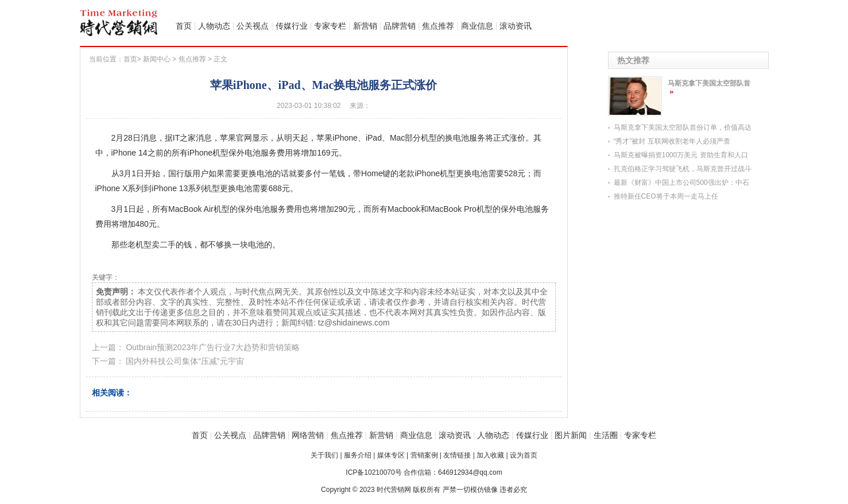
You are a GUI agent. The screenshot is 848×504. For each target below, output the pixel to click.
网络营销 (308, 435)
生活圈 (606, 435)
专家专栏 (330, 26)
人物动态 (214, 26)
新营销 (365, 26)
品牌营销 (400, 26)
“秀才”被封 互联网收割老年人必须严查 (672, 141)
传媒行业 (292, 26)
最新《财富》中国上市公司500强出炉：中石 (682, 183)
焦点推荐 (438, 26)
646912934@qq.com (470, 472)
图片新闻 (571, 435)
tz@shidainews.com (354, 323)
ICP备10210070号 (373, 472)
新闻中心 (157, 59)
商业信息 (477, 26)
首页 (184, 26)
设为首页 (524, 455)
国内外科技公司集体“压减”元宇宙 (185, 361)
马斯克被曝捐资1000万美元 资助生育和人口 (681, 155)
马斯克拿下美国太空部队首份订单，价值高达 (683, 127)
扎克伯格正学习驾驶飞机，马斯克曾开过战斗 (683, 169)
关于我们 (324, 455)
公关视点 (253, 26)
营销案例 (424, 455)
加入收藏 (490, 455)
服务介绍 (358, 455)
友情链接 (457, 455)
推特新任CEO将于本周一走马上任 (666, 196)
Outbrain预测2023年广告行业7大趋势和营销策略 (213, 347)
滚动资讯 (516, 26)
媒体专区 (391, 455)
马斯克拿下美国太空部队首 (709, 83)
